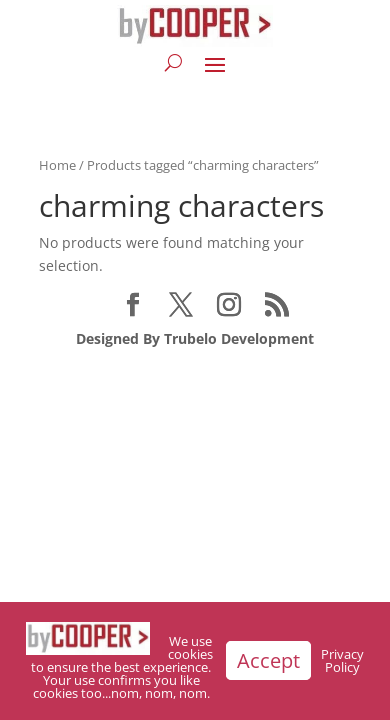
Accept (268, 660)
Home (57, 165)
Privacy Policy (342, 660)
